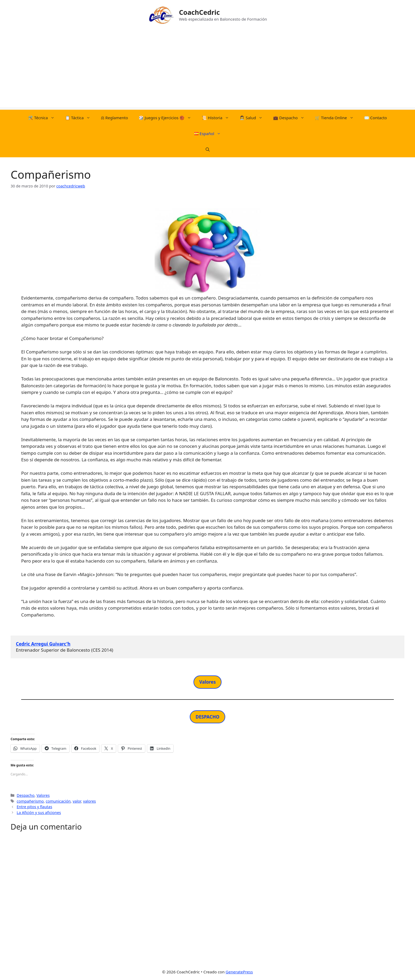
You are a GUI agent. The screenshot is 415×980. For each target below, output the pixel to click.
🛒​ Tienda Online (337, 118)
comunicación (58, 801)
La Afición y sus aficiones (39, 813)
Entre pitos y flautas (34, 807)
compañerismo (30, 801)
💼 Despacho (291, 118)
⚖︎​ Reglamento (114, 118)
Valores (43, 795)
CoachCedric (199, 12)
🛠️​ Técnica (44, 118)
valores (90, 801)
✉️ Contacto (376, 118)
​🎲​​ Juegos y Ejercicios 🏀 (168, 118)
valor (77, 801)
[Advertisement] (207, 70)
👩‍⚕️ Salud (254, 118)
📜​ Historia (218, 118)
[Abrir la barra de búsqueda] (208, 149)
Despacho (26, 795)
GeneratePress (239, 972)
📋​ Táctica (80, 118)
